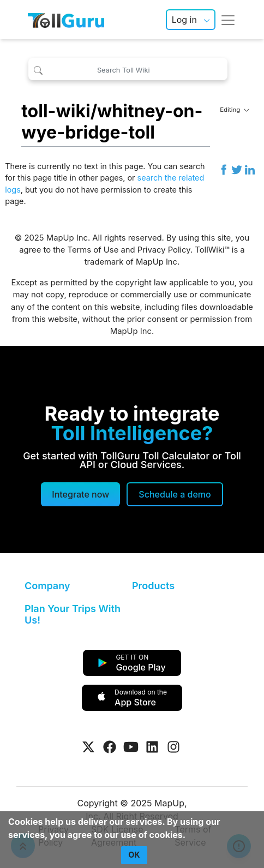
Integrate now (80, 494)
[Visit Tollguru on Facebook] (110, 747)
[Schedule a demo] (175, 494)
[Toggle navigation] (228, 20)
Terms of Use (93, 250)
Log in (184, 20)
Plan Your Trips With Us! (73, 615)
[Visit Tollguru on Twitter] (88, 747)
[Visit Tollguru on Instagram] (173, 747)
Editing (235, 110)
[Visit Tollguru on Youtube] (131, 747)
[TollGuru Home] (66, 20)
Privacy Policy (164, 250)
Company (47, 586)
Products (153, 586)
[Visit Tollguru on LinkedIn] (152, 747)
